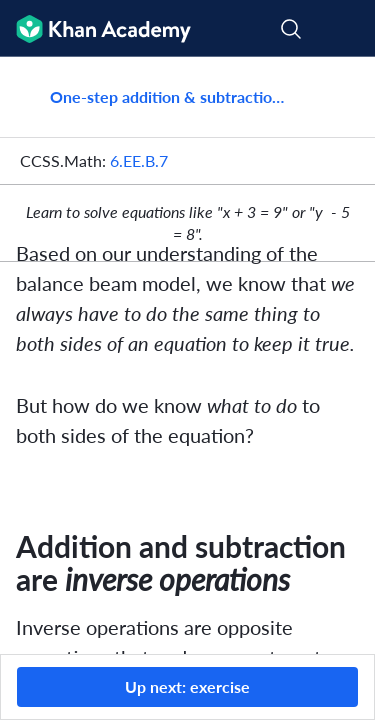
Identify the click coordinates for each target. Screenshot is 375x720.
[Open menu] (347, 29)
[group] (187, 355)
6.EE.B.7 (139, 160)
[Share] (338, 97)
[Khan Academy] (95, 28)
